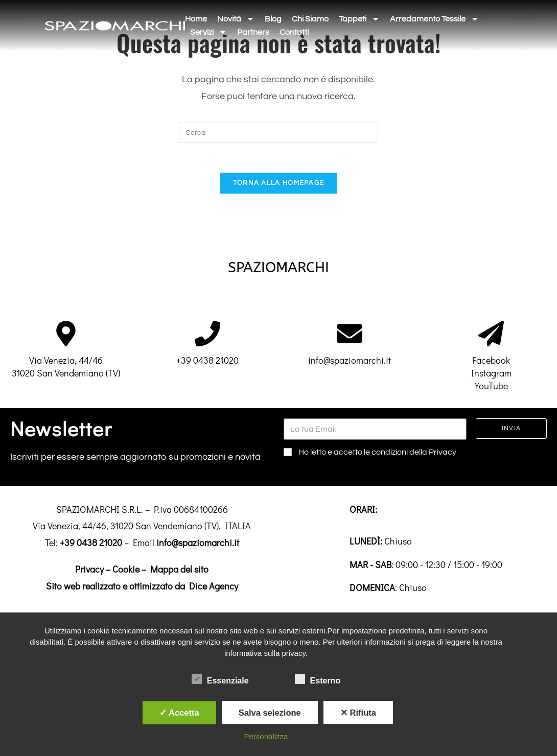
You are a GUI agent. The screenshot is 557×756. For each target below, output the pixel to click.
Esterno (318, 679)
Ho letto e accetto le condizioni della (377, 454)
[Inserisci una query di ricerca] (278, 133)
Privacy (89, 571)
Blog (273, 19)
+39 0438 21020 (207, 362)
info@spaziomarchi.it (350, 362)
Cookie (126, 571)
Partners (253, 32)
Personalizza (266, 736)
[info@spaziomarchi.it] (350, 335)
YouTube (491, 388)
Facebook (491, 362)
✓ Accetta (179, 713)
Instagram (491, 374)
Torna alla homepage (279, 184)
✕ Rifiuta (358, 713)
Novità (236, 19)
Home (196, 19)
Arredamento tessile (434, 19)
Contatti (294, 32)
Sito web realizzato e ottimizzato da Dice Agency (142, 587)
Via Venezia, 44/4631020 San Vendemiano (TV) (66, 368)
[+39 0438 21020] (207, 335)
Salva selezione (270, 713)
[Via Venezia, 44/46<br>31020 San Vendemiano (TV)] (66, 335)
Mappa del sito (179, 571)
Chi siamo (310, 19)
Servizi (208, 32)
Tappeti (359, 19)
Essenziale (220, 679)
